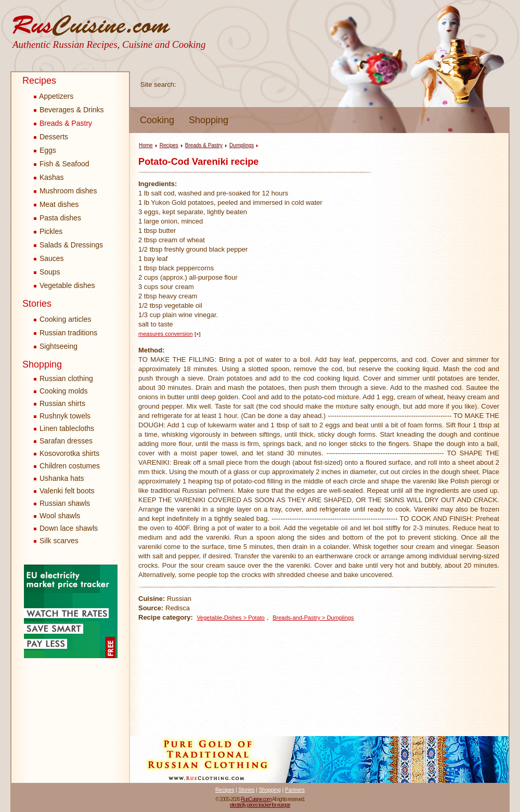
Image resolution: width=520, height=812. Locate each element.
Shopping (209, 120)
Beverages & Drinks (69, 110)
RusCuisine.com (256, 799)
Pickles (48, 231)
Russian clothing (66, 378)
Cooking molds (64, 391)
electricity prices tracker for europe (260, 805)
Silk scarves (59, 541)
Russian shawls (65, 503)
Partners (295, 790)
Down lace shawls (69, 528)
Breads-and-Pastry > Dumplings (313, 618)
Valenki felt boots (67, 491)
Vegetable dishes (64, 285)
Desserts (51, 137)
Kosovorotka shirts (69, 453)
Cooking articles (63, 319)
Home (146, 145)
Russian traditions (66, 333)
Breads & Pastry (63, 123)
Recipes (39, 81)
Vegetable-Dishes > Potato (231, 618)
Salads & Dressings (68, 245)
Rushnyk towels (65, 416)
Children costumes (70, 466)
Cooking (157, 120)
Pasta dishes (57, 218)
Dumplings (242, 145)
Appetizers (54, 96)
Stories (37, 304)
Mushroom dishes (65, 191)
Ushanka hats (62, 478)
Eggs (45, 150)
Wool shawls (60, 516)
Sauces (49, 258)
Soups (47, 272)
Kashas (49, 177)
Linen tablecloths (67, 428)
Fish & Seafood (62, 164)
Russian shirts (62, 403)
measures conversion (166, 334)
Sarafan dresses (66, 441)
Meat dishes (56, 204)
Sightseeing (56, 346)
